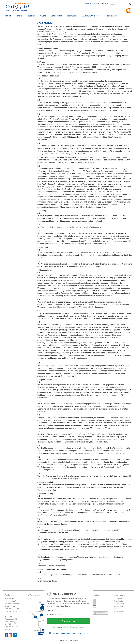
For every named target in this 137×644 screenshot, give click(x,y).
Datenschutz (63, 640)
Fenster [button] (19, 16)
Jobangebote (72, 16)
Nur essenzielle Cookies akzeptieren (68, 627)
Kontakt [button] (8, 16)
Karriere (89, 3)
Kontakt (97, 3)
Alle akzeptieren (68, 621)
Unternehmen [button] (56, 16)
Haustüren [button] (31, 16)
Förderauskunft (110, 16)
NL (106, 3)
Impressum (74, 640)
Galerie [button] (43, 16)
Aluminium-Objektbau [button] (91, 16)
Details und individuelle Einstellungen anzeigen (70, 633)
